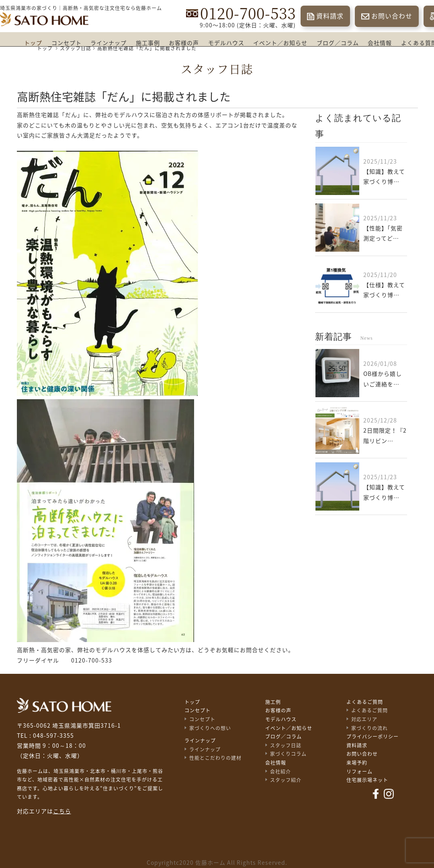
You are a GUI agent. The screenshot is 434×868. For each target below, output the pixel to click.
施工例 (273, 702)
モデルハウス (226, 43)
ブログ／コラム (338, 43)
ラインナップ (108, 43)
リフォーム (359, 772)
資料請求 (330, 16)
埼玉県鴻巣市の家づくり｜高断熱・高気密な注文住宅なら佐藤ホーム (81, 8)
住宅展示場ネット (367, 780)
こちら (62, 811)
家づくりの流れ (370, 728)
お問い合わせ (392, 16)
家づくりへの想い (210, 728)
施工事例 (148, 43)
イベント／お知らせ (280, 43)
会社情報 (380, 43)
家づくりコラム (288, 754)
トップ (33, 43)
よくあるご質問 (365, 702)
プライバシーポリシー (373, 737)
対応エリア (364, 719)
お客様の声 (184, 43)
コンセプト (67, 43)
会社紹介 (280, 772)
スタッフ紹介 (286, 780)
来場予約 (357, 763)
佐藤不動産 (64, 705)
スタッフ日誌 (286, 745)
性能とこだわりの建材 (215, 758)
